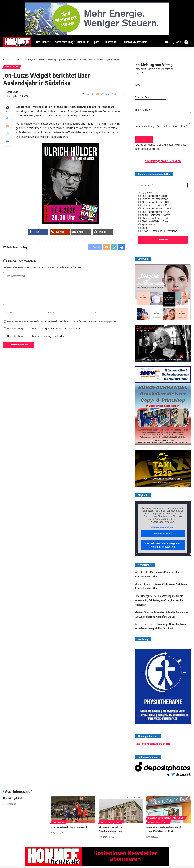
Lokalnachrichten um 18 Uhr (156, 205)
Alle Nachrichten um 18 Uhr (155, 202)
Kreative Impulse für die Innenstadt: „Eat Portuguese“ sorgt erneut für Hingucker (159, 601)
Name (139, 72)
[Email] (98, 94)
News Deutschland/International (159, 231)
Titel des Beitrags (146, 96)
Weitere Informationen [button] (163, 528)
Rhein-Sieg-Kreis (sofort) (154, 218)
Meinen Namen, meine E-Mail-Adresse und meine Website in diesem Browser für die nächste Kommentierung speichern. (62, 321)
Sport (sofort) (148, 225)
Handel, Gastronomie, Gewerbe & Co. (166, 820)
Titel (119, 824)
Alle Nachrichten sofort (153, 196)
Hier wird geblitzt (13, 800)
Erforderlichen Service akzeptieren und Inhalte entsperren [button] (163, 545)
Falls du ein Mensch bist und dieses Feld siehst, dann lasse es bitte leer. (162, 149)
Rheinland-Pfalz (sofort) (154, 221)
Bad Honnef (12, 67)
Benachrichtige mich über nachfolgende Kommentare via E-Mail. (44, 328)
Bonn (143, 228)
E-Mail (139, 84)
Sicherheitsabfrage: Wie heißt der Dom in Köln (162, 125)
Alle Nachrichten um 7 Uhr (155, 212)
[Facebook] (163, 42)
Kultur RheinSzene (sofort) (155, 215)
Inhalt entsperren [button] (163, 534)
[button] (172, 42)
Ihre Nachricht (144, 109)
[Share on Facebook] (93, 94)
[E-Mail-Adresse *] (163, 185)
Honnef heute (11, 92)
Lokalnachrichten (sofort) (154, 199)
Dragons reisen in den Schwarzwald (70, 830)
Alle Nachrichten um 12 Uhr (155, 209)
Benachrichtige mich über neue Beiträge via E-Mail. (36, 336)
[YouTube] (167, 42)
